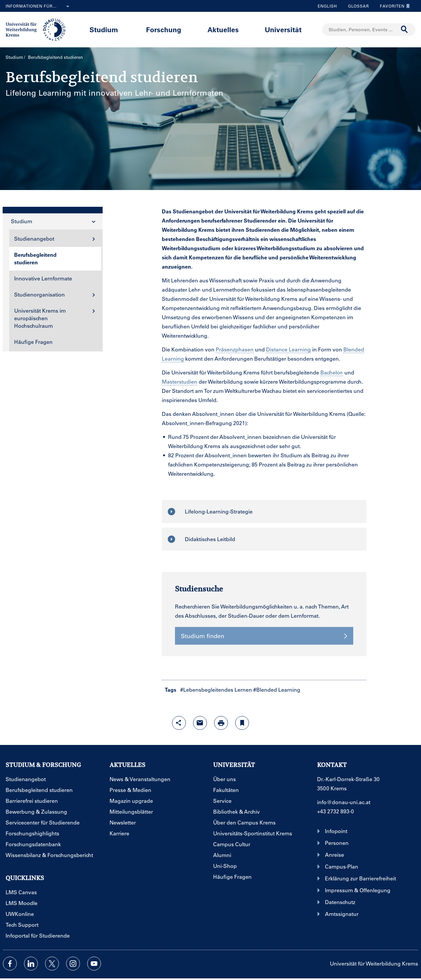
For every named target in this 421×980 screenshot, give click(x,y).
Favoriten (393, 6)
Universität (283, 29)
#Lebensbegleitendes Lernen (216, 690)
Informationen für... (39, 7)
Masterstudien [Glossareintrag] (180, 382)
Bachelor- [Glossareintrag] (332, 372)
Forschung (164, 29)
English (327, 6)
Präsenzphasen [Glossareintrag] (235, 349)
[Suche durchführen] (405, 30)
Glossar (356, 6)
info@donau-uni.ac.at (344, 802)
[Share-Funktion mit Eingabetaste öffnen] (179, 723)
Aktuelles (223, 29)
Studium (104, 29)
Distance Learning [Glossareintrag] (288, 349)
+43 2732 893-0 (335, 811)
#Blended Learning (277, 690)
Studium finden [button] (264, 636)
